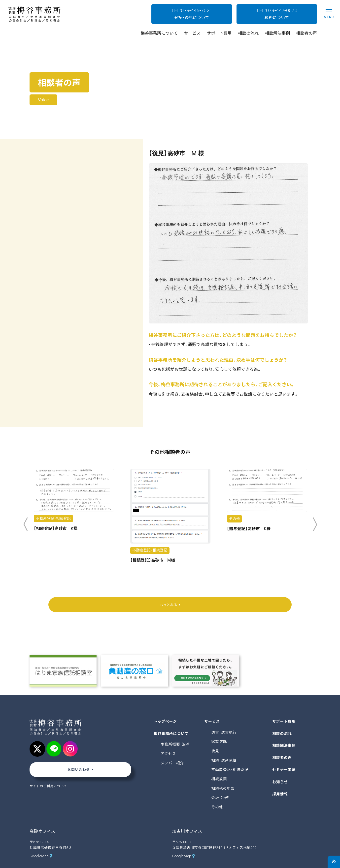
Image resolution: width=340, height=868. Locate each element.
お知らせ (281, 770)
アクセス (169, 742)
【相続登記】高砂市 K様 (56, 529)
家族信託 (220, 730)
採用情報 (281, 782)
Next (315, 524)
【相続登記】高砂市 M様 (153, 560)
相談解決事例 (285, 734)
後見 (216, 739)
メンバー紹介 (173, 751)
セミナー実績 (285, 758)
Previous (25, 524)
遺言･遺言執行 (225, 720)
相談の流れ (283, 721)
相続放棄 (220, 767)
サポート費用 (285, 709)
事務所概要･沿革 (176, 732)
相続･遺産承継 (225, 748)
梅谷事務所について (172, 721)
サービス (213, 709)
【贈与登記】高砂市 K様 (249, 529)
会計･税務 (221, 786)
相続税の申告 (224, 776)
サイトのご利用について (50, 776)
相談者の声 (283, 746)
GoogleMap (41, 844)
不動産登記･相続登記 (232, 758)
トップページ (166, 709)
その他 (218, 795)
